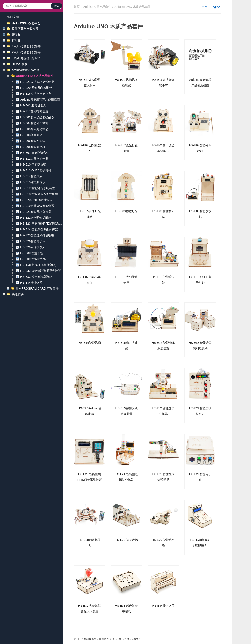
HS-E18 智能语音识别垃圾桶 (39, 194)
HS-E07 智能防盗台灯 (35, 153)
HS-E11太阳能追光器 (34, 159)
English (215, 7)
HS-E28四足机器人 (33, 247)
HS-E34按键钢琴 (31, 283)
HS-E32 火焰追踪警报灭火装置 (41, 271)
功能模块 (18, 294)
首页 (77, 7)
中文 (205, 7)
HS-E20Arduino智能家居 (36, 200)
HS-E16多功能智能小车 (36, 94)
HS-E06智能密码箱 (33, 141)
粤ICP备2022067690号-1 (126, 639)
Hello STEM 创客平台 (26, 23)
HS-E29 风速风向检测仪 (36, 88)
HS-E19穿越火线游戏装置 (37, 206)
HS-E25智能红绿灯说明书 (37, 235)
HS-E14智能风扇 (31, 176)
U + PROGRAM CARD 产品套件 (37, 288)
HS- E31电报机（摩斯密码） (39, 265)
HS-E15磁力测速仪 (33, 182)
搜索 (56, 6)
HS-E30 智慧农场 (32, 253)
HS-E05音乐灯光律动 (34, 129)
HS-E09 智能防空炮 (33, 259)
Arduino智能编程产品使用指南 (40, 100)
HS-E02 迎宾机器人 (33, 105)
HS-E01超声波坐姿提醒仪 (37, 117)
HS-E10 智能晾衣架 (33, 164)
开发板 (16, 35)
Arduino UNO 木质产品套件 (35, 76)
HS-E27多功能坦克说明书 (37, 82)
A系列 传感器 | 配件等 (26, 46)
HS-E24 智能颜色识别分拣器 (39, 229)
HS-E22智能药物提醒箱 (36, 218)
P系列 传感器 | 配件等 (26, 52)
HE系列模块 (20, 64)
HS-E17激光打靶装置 (34, 111)
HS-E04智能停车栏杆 (34, 123)
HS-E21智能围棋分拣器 (36, 212)
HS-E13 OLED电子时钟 (36, 170)
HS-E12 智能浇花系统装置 (38, 188)
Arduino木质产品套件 (26, 70)
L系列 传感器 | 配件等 (26, 58)
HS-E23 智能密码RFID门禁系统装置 (41, 224)
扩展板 (16, 40)
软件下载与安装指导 (25, 29)
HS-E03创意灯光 (31, 135)
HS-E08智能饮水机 (33, 147)
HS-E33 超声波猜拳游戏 (36, 277)
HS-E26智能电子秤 (33, 241)
